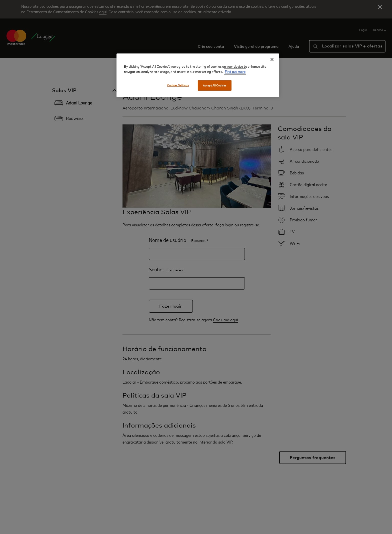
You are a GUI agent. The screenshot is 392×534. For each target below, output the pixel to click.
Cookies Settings (178, 85)
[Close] (272, 59)
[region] (198, 75)
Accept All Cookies (215, 85)
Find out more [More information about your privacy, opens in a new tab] (235, 71)
